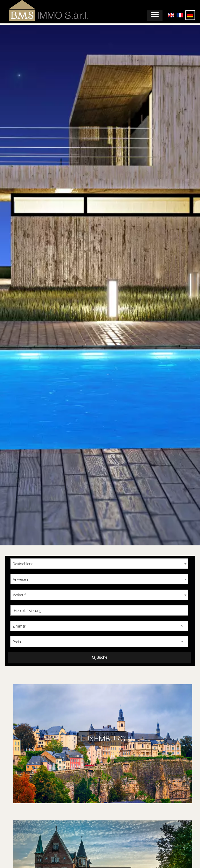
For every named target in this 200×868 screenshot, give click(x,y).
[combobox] (99, 564)
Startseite (39, 10)
